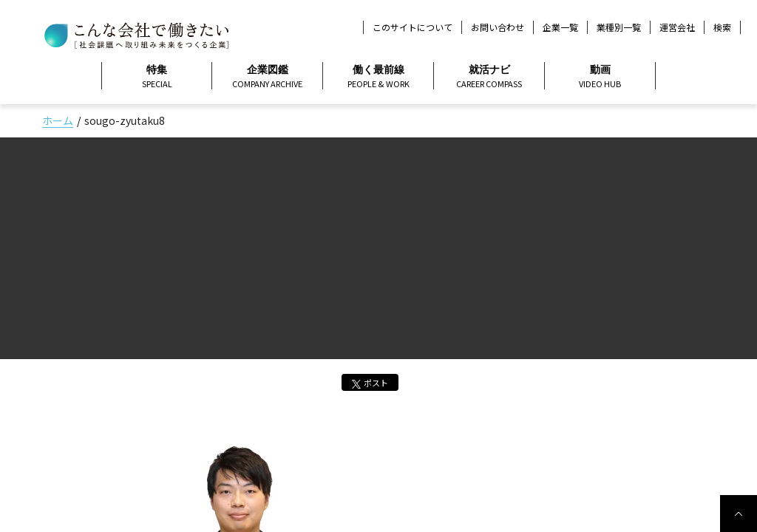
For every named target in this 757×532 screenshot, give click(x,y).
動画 (600, 77)
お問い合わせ (498, 27)
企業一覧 (560, 27)
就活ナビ (489, 77)
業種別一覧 (619, 27)
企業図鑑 (267, 77)
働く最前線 (378, 77)
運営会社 (677, 27)
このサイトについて (413, 27)
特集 (157, 77)
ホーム (58, 120)
